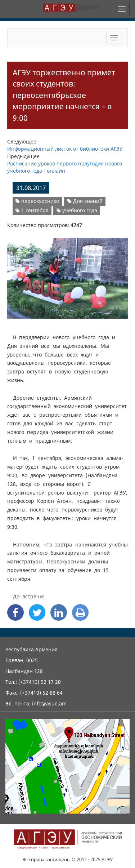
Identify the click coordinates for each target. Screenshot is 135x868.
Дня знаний (85, 201)
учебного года (77, 210)
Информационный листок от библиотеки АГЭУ (65, 149)
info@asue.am (49, 703)
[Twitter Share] (37, 612)
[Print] (80, 612)
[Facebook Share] (15, 612)
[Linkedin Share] (59, 612)
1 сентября (32, 210)
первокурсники (37, 201)
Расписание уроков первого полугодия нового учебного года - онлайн (65, 167)
